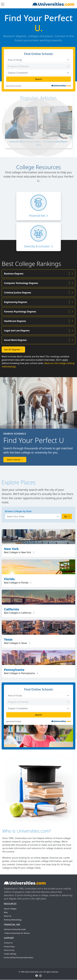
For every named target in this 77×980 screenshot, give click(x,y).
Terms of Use (9, 950)
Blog (6, 912)
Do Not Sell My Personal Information (19, 958)
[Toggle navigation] (3, 4)
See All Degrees (13, 350)
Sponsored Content (14, 86)
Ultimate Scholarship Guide (15, 929)
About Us (8, 916)
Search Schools (15, 460)
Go (67, 516)
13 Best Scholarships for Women (17, 933)
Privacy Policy (9, 947)
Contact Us (8, 943)
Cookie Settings (10, 954)
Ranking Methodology (13, 920)
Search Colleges (10, 909)
